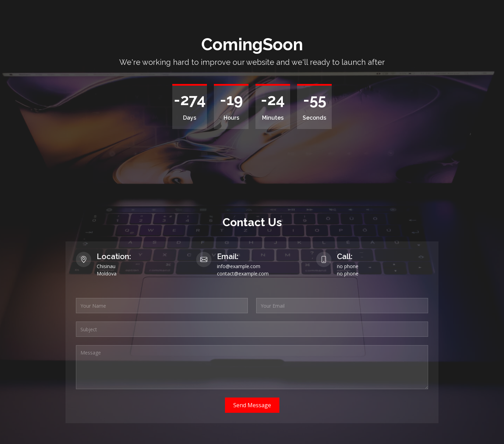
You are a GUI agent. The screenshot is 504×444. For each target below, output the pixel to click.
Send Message (252, 405)
